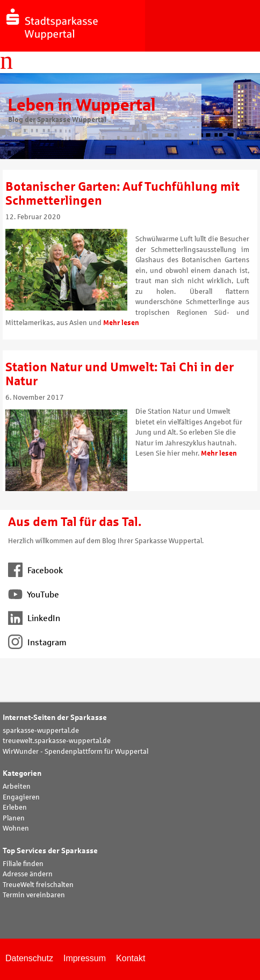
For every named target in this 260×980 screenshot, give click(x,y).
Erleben (15, 808)
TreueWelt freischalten (38, 885)
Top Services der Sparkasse (50, 851)
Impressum (85, 958)
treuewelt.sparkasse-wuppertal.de (57, 741)
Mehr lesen (121, 323)
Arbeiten (17, 787)
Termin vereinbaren (34, 895)
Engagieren (21, 797)
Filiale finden (23, 864)
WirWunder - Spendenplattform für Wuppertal (75, 752)
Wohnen (16, 828)
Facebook (35, 570)
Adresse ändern (28, 874)
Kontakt (131, 958)
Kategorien (22, 773)
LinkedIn (34, 618)
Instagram (37, 642)
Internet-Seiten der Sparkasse (55, 718)
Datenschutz (29, 958)
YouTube (34, 595)
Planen (14, 818)
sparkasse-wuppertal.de (41, 731)
